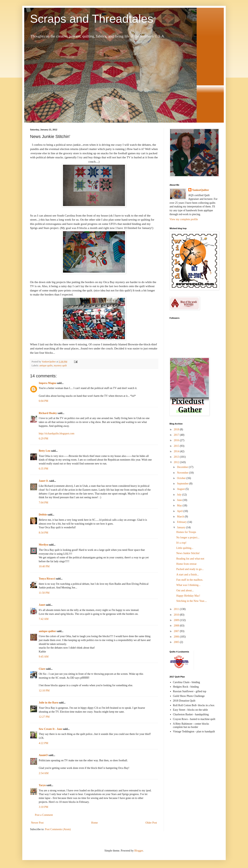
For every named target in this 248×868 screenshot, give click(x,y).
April (180, 511)
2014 (177, 451)
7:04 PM (43, 503)
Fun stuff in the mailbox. (190, 580)
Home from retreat (186, 564)
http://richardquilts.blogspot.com (57, 434)
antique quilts (46, 366)
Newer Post (37, 823)
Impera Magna (47, 383)
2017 (177, 435)
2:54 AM (44, 773)
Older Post (151, 823)
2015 (177, 446)
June (180, 500)
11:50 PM (44, 593)
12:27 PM (44, 717)
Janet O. (44, 481)
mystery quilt (60, 366)
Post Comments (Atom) (58, 829)
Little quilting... (185, 548)
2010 (177, 615)
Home (95, 823)
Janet (42, 605)
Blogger (139, 851)
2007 (177, 631)
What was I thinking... (188, 585)
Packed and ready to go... (190, 569)
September (183, 484)
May (180, 505)
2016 (177, 440)
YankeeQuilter (201, 190)
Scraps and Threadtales (92, 19)
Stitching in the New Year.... (192, 601)
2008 (177, 626)
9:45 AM (44, 657)
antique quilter (47, 631)
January (181, 527)
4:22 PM (43, 743)
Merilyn (43, 545)
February (182, 522)
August (181, 489)
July (180, 495)
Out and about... (185, 590)
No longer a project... (188, 538)
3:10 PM (43, 807)
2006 (177, 637)
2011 (177, 609)
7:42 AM (44, 619)
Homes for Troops (186, 532)
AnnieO (43, 755)
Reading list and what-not (190, 559)
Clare (42, 669)
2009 (177, 620)
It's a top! (181, 543)
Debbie (43, 515)
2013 (177, 457)
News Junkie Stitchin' (188, 553)
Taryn (42, 785)
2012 (177, 462)
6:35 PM (43, 469)
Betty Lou (45, 451)
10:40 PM (44, 566)
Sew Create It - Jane (50, 729)
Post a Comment (44, 815)
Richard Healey (48, 413)
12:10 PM (44, 691)
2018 (177, 429)
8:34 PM (43, 533)
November (183, 473)
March (181, 517)
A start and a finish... (188, 575)
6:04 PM (43, 401)
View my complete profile (184, 219)
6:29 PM (43, 439)
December (183, 467)
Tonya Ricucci (47, 579)
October (182, 478)
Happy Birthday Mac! (188, 596)
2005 (177, 642)
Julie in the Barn (48, 703)
